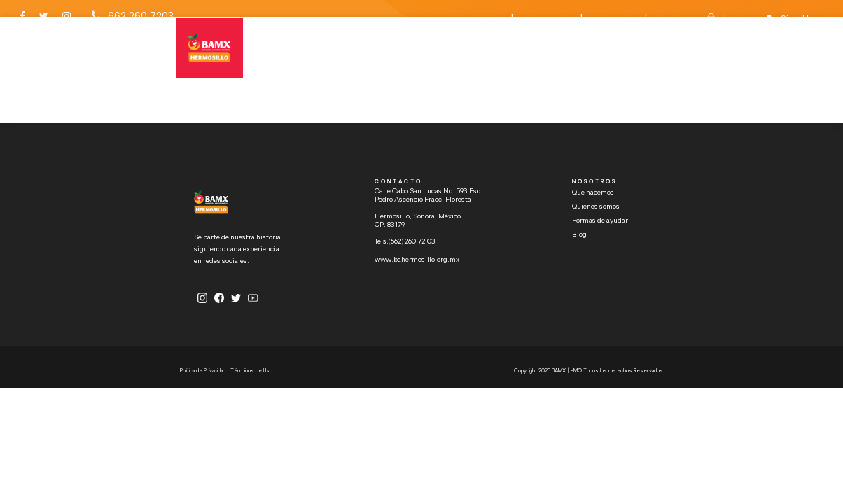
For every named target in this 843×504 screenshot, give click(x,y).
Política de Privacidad (203, 371)
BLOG (299, 105)
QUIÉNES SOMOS (316, 82)
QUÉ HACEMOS (352, 59)
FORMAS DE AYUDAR (395, 82)
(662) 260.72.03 (412, 241)
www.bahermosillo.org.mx (417, 260)
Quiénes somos (596, 206)
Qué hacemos (593, 192)
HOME (299, 59)
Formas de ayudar (600, 220)
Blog (579, 234)
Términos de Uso (251, 371)
